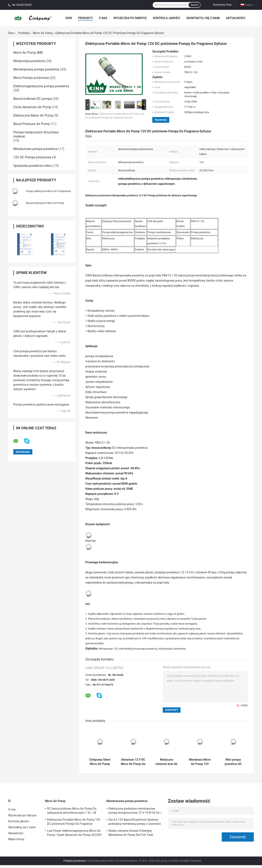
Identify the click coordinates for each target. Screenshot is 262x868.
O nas (103, 18)
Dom (69, 18)
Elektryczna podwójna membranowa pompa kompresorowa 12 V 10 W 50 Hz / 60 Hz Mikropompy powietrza (135, 811)
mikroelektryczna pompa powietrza (138, 649)
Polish (249, 5)
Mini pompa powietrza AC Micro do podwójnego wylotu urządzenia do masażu (233, 762)
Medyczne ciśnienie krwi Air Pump (166, 762)
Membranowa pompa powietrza (36, 69)
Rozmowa (161, 120)
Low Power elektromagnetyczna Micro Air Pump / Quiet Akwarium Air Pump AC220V (74, 833)
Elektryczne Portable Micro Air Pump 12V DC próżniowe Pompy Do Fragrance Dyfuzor (74, 822)
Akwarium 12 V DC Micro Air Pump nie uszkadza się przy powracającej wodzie (133, 762)
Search (194, 5)
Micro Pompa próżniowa (31, 78)
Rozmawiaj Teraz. (222, 5)
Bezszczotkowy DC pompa (33, 99)
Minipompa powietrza (29, 61)
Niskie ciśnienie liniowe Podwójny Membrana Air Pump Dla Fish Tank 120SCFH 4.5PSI (131, 833)
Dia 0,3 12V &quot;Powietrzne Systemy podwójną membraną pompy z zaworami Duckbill (135, 822)
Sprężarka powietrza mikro (33, 166)
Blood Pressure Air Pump (32, 124)
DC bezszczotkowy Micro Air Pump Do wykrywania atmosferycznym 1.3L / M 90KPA (72, 811)
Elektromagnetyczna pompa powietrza (41, 86)
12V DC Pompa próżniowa (32, 157)
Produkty (85, 18)
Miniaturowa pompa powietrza (35, 149)
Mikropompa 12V (108, 649)
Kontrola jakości (167, 18)
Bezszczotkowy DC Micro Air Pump (45, 203)
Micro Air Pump (43, 33)
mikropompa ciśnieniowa (172, 649)
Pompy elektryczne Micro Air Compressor (49, 191)
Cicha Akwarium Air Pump (32, 107)
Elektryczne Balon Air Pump (33, 115)
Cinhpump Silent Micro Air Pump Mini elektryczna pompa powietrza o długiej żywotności (100, 762)
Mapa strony (16, 839)
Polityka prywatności (75, 861)
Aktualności (236, 18)
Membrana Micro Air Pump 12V (200, 762)
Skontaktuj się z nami (203, 18)
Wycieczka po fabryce (130, 18)
